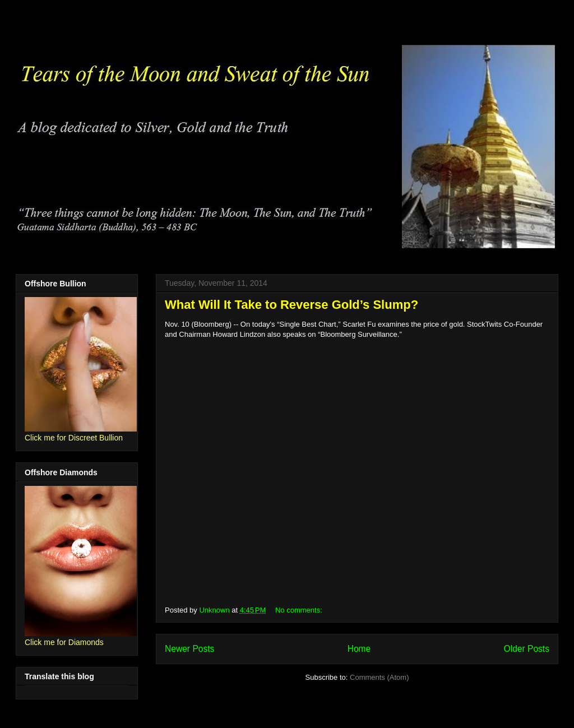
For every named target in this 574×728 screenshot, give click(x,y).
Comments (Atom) (379, 677)
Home (359, 649)
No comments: (300, 610)
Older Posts (527, 649)
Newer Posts (189, 649)
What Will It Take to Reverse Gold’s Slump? (291, 305)
